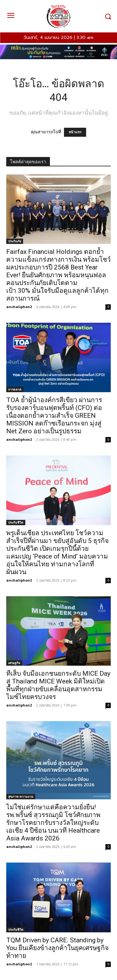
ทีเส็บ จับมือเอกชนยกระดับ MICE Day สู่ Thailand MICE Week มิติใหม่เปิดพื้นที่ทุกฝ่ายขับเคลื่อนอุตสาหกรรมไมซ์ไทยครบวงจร (58, 685)
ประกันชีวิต (16, 522)
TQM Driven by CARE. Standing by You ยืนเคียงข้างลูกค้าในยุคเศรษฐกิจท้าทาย (57, 948)
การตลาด (15, 389)
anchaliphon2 (19, 307)
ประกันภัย (15, 241)
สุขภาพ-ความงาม (21, 797)
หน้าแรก (75, 132)
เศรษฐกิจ (14, 663)
